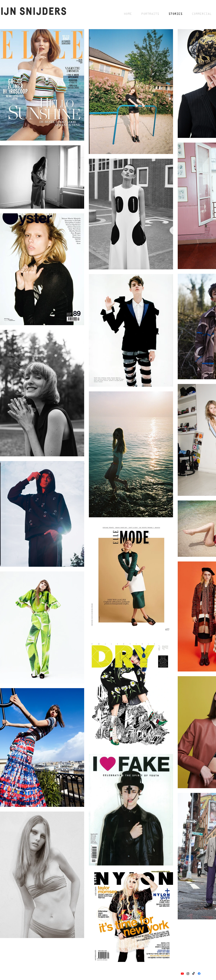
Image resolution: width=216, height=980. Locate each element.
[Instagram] (188, 974)
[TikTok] (194, 974)
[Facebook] (199, 974)
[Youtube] (182, 974)
